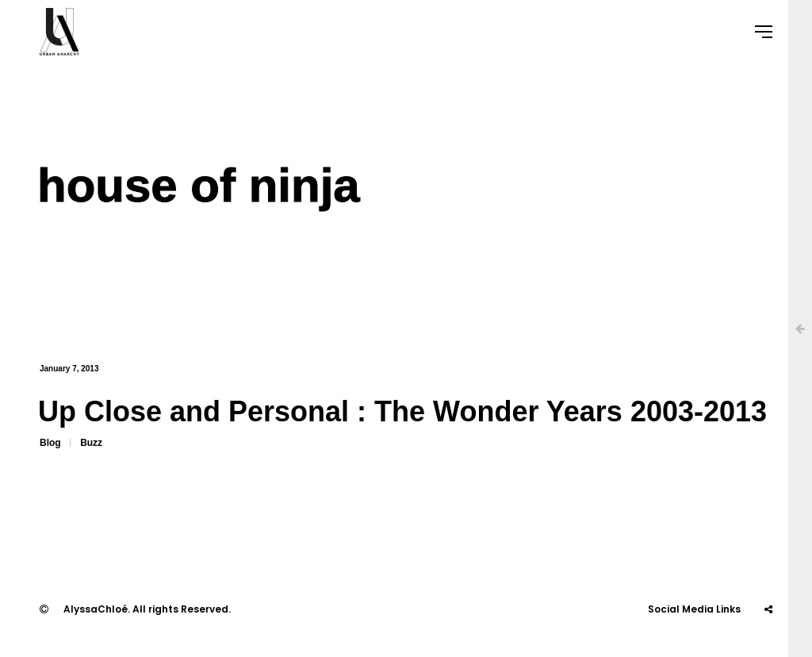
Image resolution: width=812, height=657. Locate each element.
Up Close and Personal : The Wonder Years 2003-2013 (402, 411)
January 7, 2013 (69, 369)
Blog (50, 443)
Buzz (91, 443)
